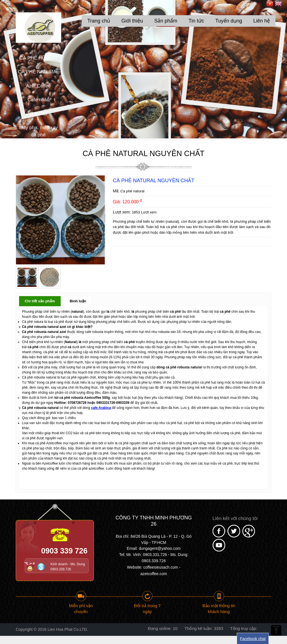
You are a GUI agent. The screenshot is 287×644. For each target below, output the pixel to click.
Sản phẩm (166, 21)
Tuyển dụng (229, 21)
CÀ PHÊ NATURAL (38, 72)
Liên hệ (262, 21)
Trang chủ (99, 21)
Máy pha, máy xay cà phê (38, 131)
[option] (143, 69)
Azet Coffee (39, 86)
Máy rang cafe (38, 149)
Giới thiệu (132, 21)
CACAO (38, 114)
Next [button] (281, 58)
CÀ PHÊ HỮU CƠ (38, 58)
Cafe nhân (38, 100)
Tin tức (196, 21)
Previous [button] (6, 58)
